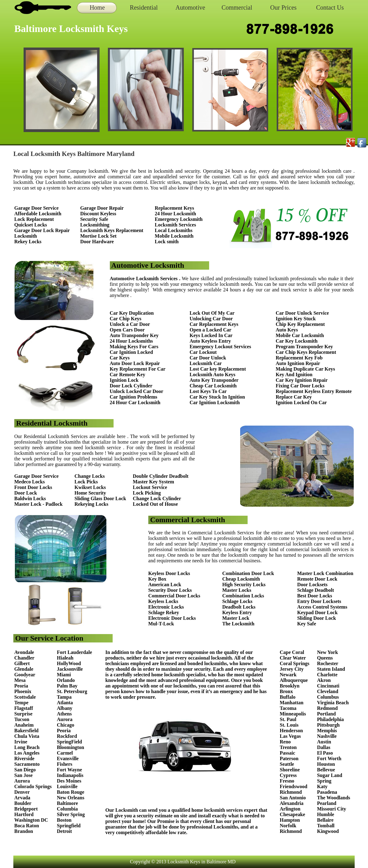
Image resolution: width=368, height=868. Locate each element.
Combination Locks (243, 596)
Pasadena (327, 792)
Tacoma (288, 708)
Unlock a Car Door (130, 324)
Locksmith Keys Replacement (112, 230)
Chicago (65, 725)
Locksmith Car (206, 363)
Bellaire (325, 820)
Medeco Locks (29, 482)
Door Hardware (97, 242)
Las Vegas (290, 736)
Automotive (191, 7)
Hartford (24, 814)
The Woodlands (334, 798)
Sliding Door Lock (317, 618)
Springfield (69, 826)
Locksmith (26, 236)
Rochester (328, 663)
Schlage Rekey (164, 612)
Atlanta (65, 703)
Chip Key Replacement (300, 324)
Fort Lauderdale (74, 652)
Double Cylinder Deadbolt (161, 476)
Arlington (290, 809)
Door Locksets (312, 585)
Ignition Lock (124, 380)
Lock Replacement (34, 219)
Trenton (288, 747)
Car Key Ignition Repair (302, 380)
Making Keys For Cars (134, 347)
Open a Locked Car (211, 330)
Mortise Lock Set (98, 236)
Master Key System (153, 482)
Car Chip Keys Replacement (306, 352)
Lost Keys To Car (208, 391)
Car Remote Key (128, 375)
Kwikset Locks (90, 487)
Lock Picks (86, 482)
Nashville (327, 736)
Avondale (24, 652)
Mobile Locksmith (174, 236)
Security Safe (94, 219)
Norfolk (288, 826)
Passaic (288, 753)
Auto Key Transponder (214, 380)
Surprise (23, 714)
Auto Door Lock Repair (135, 363)
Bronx (286, 691)
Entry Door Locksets (319, 601)
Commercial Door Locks (174, 596)
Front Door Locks (33, 487)
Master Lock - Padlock (38, 504)
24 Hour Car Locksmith (135, 402)
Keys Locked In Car (211, 335)
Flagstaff (24, 708)
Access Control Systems (322, 607)
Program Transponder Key (305, 347)
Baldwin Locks (30, 498)
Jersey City (292, 669)
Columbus (328, 697)
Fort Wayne (69, 770)
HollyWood (69, 663)
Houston (326, 764)
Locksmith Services (175, 225)
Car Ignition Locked (131, 352)
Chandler (24, 658)
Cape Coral (292, 652)
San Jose (23, 775)
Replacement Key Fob (299, 358)
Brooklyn (290, 686)
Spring (324, 781)
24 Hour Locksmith (175, 214)
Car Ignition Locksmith (215, 402)
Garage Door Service (36, 208)
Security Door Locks (170, 590)
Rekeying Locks (91, 504)
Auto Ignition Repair (298, 363)
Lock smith (167, 242)
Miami (64, 675)
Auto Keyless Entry (210, 341)
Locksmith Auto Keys (213, 375)
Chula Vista (27, 736)
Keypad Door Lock (317, 612)
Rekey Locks (28, 242)
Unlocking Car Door (211, 319)
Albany (65, 708)
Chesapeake (293, 814)
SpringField (69, 742)
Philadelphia (330, 719)
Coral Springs (295, 663)
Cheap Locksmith (241, 579)
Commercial (237, 7)
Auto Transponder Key (134, 335)
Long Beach (27, 747)
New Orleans (70, 798)
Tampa (64, 697)
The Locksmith (238, 624)
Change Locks (90, 476)
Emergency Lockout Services (220, 347)
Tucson (22, 719)
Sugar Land (330, 775)
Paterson (289, 758)
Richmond (291, 792)
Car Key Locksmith (297, 341)
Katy (322, 786)
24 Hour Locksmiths (131, 341)
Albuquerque (294, 680)
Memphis (327, 731)
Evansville (68, 758)
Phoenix (23, 691)
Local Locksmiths (174, 230)
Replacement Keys (175, 208)
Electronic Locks (166, 607)
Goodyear (25, 675)
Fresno (287, 781)
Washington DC (31, 820)
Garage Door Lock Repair (42, 230)
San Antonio (293, 798)
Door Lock (26, 493)
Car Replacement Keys (214, 324)
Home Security (90, 493)
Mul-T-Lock (161, 624)
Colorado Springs (33, 786)
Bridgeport (26, 809)
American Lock (165, 585)
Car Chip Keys (126, 319)
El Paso (325, 753)
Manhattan (292, 703)
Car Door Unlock (208, 358)
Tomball (326, 826)
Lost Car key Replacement (218, 369)
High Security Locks (244, 585)
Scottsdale (25, 697)
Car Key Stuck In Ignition (217, 397)
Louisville (67, 786)
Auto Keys (287, 330)
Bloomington (70, 747)
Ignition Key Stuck (296, 319)
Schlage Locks (237, 601)
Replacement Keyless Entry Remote (314, 391)
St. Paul (289, 719)
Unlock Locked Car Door (137, 391)
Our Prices (283, 7)
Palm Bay (67, 686)
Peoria (21, 686)
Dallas (324, 747)
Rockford (67, 736)
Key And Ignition (294, 375)
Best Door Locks (315, 596)
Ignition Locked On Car (301, 402)
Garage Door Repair (102, 208)
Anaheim (24, 725)
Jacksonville (70, 669)
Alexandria (292, 803)
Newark (288, 675)
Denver (22, 792)
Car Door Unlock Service (302, 313)
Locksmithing (95, 225)
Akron (324, 680)
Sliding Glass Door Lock (100, 498)
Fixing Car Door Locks (300, 386)
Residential (144, 7)
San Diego (25, 770)
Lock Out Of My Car (212, 313)
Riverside (24, 758)
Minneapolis (293, 714)
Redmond (328, 708)
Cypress (288, 775)
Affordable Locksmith (38, 214)
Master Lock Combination (325, 573)
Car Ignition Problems (134, 397)
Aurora (22, 781)
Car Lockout (203, 352)
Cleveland (328, 691)
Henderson (292, 731)
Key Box (157, 579)
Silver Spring (71, 814)
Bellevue (326, 770)
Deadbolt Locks (239, 607)
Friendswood (294, 786)
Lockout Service (150, 487)
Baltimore (67, 803)
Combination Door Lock (248, 573)
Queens (325, 658)
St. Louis (289, 725)
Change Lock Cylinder (157, 498)
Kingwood (328, 831)
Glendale (24, 669)
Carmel (65, 753)
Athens (64, 714)
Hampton (290, 820)
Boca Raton (27, 826)
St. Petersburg (72, 691)
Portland (326, 714)
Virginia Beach (333, 703)
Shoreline (290, 770)
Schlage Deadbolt (316, 590)
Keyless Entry (237, 612)
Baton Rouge (70, 792)
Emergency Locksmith (179, 219)
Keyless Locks (163, 601)
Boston (64, 820)
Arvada (22, 798)
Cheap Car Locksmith (213, 386)
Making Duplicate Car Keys (305, 369)
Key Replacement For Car (138, 369)
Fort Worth (329, 758)
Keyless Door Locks (169, 573)
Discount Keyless (98, 214)
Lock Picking (147, 493)
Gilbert (23, 663)
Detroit (64, 831)
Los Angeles (27, 753)
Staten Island (331, 669)
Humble (326, 814)
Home (97, 7)
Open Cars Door (127, 330)
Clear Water (293, 658)
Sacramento (27, 764)
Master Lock (236, 618)
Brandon (24, 831)
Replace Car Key (294, 397)
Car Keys (120, 358)
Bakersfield (26, 731)
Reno (285, 742)
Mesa (20, 680)
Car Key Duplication (132, 313)
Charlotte (327, 675)
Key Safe (307, 624)
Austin (324, 742)
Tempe (21, 703)
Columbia (67, 809)
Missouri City (332, 809)
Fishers (65, 764)
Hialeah (65, 658)
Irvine (21, 742)
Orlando (66, 680)
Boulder (23, 803)
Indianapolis (70, 775)
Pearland (327, 803)
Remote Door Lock (317, 579)
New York (328, 652)
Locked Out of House (155, 504)
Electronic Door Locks (172, 618)
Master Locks (237, 590)
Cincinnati (328, 686)
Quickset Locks (31, 225)
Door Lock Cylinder (131, 386)
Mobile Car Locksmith (300, 335)
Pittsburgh (328, 725)
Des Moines (69, 781)
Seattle (287, 764)
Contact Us (330, 7)
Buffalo (288, 697)
